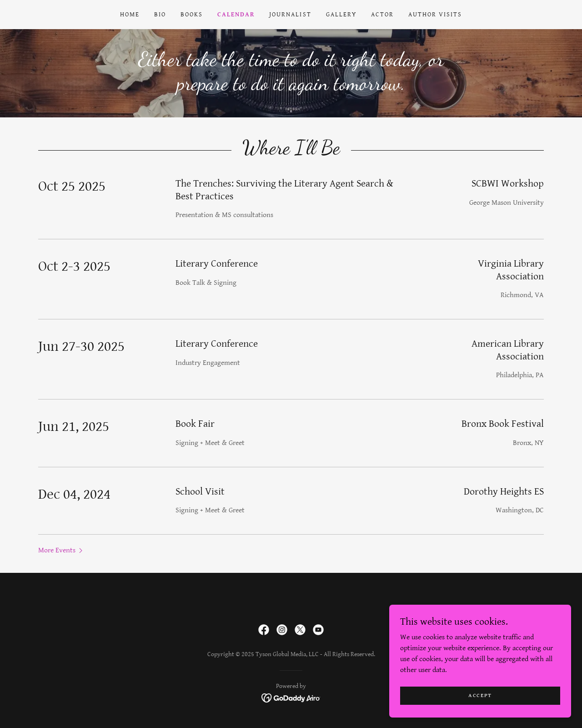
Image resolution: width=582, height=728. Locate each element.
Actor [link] (382, 15)
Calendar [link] (236, 15)
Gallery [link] (341, 15)
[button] (61, 550)
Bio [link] (160, 15)
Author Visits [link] (435, 15)
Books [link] (192, 15)
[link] (264, 630)
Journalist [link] (290, 15)
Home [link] (130, 15)
